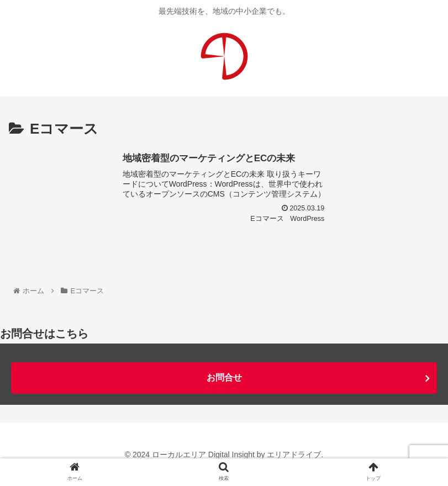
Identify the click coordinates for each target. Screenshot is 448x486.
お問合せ (224, 377)
